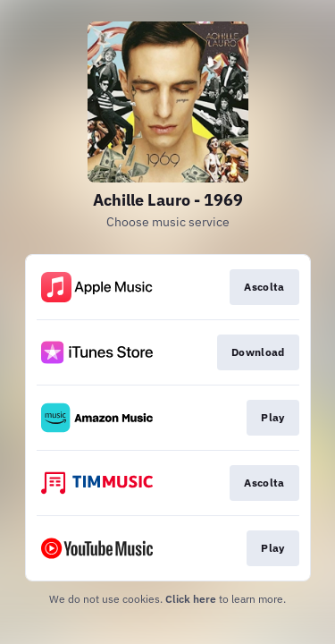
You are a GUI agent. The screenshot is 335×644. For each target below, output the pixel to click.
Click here (191, 599)
